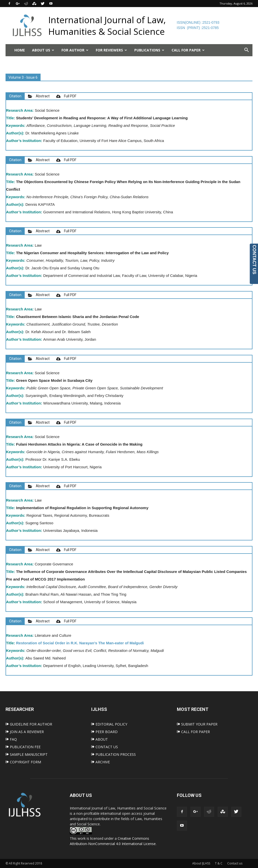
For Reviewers (111, 50)
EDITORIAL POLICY (109, 724)
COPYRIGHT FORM (23, 762)
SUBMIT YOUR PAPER (197, 724)
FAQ (11, 739)
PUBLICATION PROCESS (114, 754)
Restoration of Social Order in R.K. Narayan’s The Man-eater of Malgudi (80, 643)
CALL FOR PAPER (193, 732)
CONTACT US (105, 747)
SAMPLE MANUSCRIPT (27, 754)
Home (20, 50)
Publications (149, 50)
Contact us (235, 863)
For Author (75, 50)
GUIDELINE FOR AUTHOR (29, 724)
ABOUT (100, 739)
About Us (43, 50)
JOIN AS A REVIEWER (25, 732)
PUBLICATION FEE (23, 747)
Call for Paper (188, 50)
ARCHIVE (101, 762)
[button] (246, 50)
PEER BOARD (104, 732)
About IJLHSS (201, 863)
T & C (219, 863)
